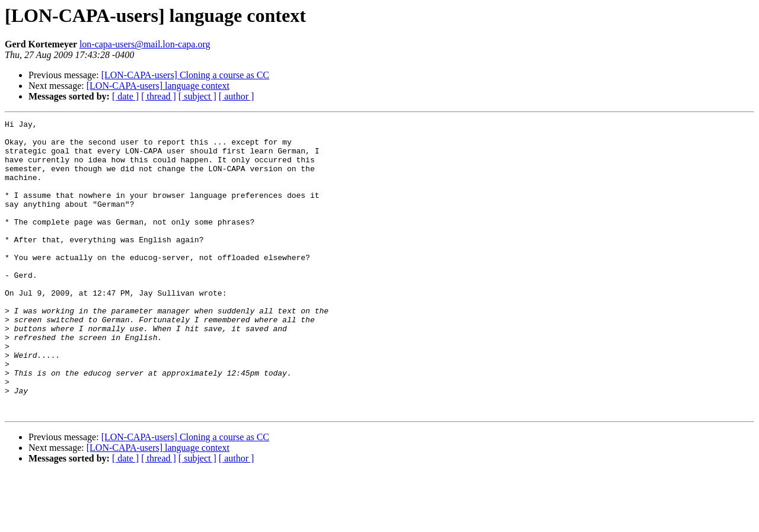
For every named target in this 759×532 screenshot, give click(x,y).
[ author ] (237, 96)
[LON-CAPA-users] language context (158, 86)
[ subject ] (197, 96)
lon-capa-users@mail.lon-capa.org (145, 44)
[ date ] (125, 96)
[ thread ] (159, 96)
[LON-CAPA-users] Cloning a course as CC (185, 75)
